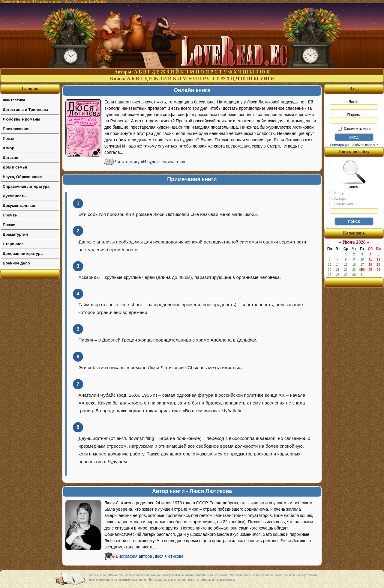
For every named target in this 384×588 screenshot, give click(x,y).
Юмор (9, 148)
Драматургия (15, 234)
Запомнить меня (354, 129)
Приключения (16, 129)
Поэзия (10, 225)
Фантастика (14, 100)
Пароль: (354, 118)
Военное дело (16, 263)
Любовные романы (21, 119)
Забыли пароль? (365, 145)
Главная (30, 88)
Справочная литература (26, 186)
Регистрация (340, 145)
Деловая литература (23, 254)
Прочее (10, 215)
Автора (338, 198)
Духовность (14, 196)
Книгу (336, 193)
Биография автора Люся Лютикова (150, 556)
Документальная (19, 206)
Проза (9, 138)
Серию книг (341, 204)
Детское (10, 158)
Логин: (354, 105)
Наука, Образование (22, 177)
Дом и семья (15, 167)
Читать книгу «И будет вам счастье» (150, 162)
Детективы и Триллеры (25, 110)
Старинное (13, 244)
